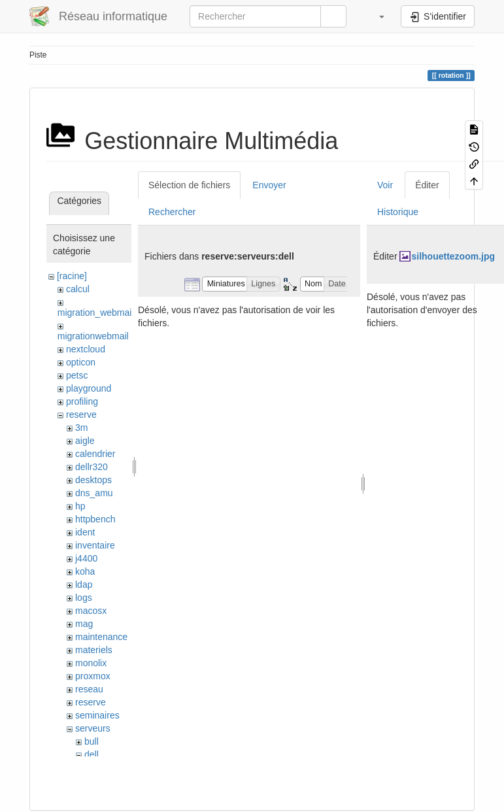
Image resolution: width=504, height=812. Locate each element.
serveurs (93, 728)
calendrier (95, 454)
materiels (94, 650)
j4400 (86, 558)
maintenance (101, 637)
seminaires (97, 715)
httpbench (95, 519)
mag (84, 624)
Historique (398, 212)
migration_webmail (96, 313)
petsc (77, 375)
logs (84, 598)
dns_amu (94, 493)
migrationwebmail (93, 336)
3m (81, 428)
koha (85, 571)
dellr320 (92, 467)
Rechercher (172, 212)
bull (92, 741)
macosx (91, 611)
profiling (82, 401)
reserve (81, 414)
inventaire (95, 545)
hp (80, 506)
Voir (385, 185)
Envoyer (269, 185)
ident (85, 532)
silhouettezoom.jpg (453, 256)
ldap (84, 584)
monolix (91, 663)
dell (92, 754)
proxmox (93, 676)
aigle (85, 441)
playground (89, 388)
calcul (78, 289)
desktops (93, 480)
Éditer (427, 185)
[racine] (72, 276)
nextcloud (86, 349)
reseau (89, 689)
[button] (375, 16)
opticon (81, 362)
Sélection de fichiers (189, 185)
